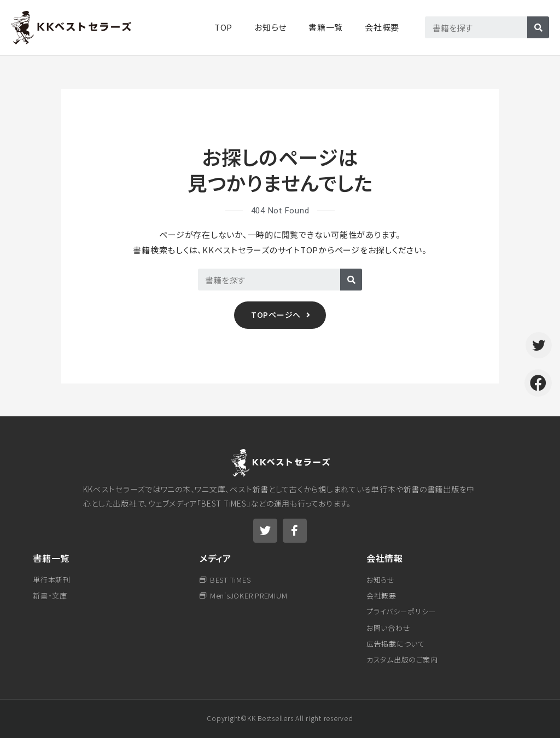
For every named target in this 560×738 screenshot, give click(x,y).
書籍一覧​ (326, 27)
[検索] (538, 27)
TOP (223, 27)
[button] (280, 315)
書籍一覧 (51, 558)
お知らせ (270, 27)
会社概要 (382, 27)
